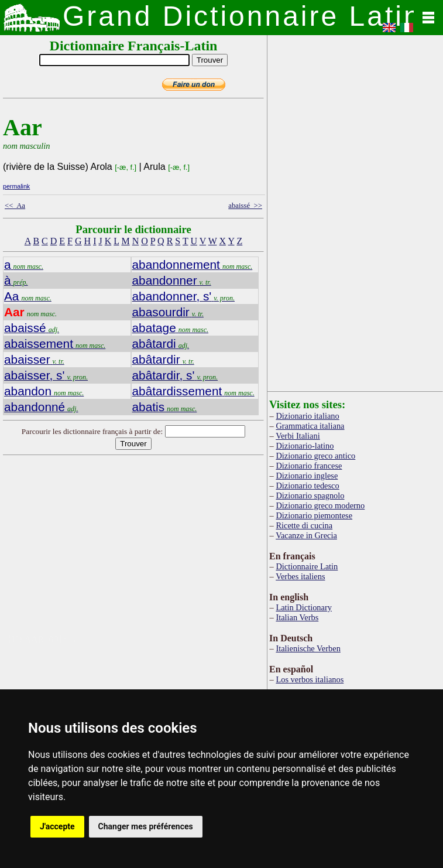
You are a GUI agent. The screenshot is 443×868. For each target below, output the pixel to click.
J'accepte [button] (57, 826)
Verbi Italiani (298, 436)
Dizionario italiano (307, 416)
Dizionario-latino (305, 446)
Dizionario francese (309, 466)
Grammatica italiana (310, 426)
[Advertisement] (174, 552)
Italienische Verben (308, 648)
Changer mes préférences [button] (146, 826)
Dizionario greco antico (315, 456)
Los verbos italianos (310, 679)
